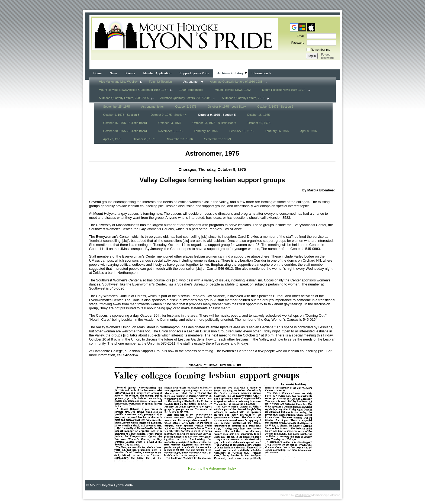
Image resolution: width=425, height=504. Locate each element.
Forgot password (328, 56)
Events (130, 73)
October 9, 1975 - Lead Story (227, 107)
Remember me (321, 50)
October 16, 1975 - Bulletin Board (125, 123)
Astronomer (191, 82)
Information (260, 73)
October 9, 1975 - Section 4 (169, 115)
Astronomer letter (152, 107)
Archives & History (230, 73)
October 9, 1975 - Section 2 (275, 107)
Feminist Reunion (161, 82)
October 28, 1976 (144, 139)
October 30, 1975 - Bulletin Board (125, 131)
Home (98, 73)
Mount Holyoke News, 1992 (233, 90)
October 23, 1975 (170, 123)
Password (297, 43)
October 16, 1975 (259, 115)
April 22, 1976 (112, 139)
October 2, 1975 (186, 107)
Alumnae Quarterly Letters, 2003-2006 (124, 98)
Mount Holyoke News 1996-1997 (284, 90)
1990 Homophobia (191, 90)
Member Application (157, 73)
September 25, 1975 (117, 107)
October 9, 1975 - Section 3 (121, 115)
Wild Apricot (303, 495)
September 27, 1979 (218, 139)
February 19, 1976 (241, 131)
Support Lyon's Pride (194, 73)
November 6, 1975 (170, 131)
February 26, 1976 (277, 131)
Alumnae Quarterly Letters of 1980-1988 (236, 82)
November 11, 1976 (180, 139)
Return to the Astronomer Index (212, 468)
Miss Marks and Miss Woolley (118, 82)
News (114, 73)
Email (300, 36)
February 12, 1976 (206, 131)
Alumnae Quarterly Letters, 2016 (243, 98)
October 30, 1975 (259, 123)
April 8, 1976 (309, 131)
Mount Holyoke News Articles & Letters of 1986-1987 (133, 90)
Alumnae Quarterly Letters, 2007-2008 (185, 98)
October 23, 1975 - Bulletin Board (214, 123)
